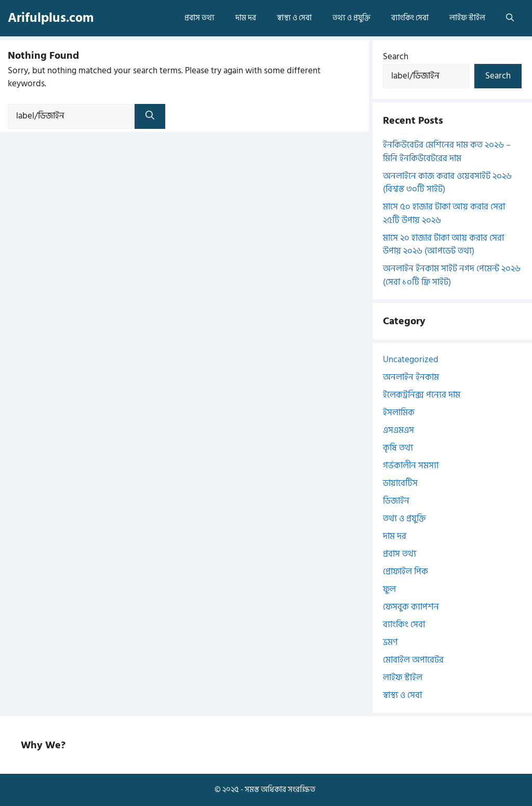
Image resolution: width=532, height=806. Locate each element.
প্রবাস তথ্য (199, 18)
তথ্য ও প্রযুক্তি (351, 18)
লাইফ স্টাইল (467, 18)
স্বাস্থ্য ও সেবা (294, 18)
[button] (510, 18)
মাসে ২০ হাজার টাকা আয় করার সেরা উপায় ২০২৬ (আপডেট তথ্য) (443, 245)
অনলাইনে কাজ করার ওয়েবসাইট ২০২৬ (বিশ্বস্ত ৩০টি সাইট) (447, 183)
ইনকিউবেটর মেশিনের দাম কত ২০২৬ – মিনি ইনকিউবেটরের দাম (447, 152)
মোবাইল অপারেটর (413, 660)
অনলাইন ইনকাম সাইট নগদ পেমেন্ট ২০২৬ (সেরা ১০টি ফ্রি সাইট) (452, 275)
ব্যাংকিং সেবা (410, 18)
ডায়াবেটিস (400, 483)
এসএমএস (398, 430)
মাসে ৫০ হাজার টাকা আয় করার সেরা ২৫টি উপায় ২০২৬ (444, 214)
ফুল (389, 589)
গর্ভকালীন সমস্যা (411, 466)
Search (396, 57)
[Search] (150, 116)
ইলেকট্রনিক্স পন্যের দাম (422, 395)
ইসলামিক (399, 413)
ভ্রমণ (390, 642)
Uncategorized (411, 360)
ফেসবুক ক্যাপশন (411, 607)
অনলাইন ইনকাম (411, 377)
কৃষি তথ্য (398, 448)
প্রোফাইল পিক (405, 572)
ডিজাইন (396, 501)
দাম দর (246, 18)
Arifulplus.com (51, 18)
